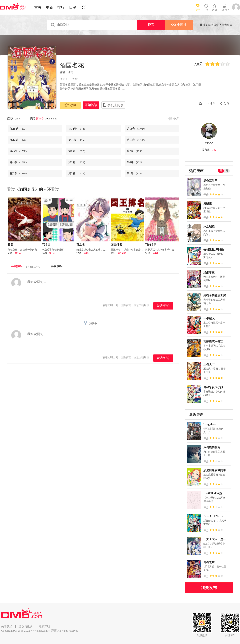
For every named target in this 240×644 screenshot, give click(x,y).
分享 (227, 103)
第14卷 (78, 129)
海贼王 (208, 204)
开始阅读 (91, 105)
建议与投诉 (26, 627)
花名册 (46, 245)
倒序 (176, 119)
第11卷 (78, 140)
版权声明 (44, 627)
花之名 (81, 245)
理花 (70, 72)
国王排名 (116, 245)
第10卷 (136, 140)
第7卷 (136, 151)
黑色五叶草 (210, 181)
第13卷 (136, 129)
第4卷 (136, 162)
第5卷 (77, 162)
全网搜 (179, 25)
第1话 (18, 253)
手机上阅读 (115, 105)
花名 (10, 245)
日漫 (73, 7)
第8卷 (77, 151)
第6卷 (19, 162)
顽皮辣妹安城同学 (215, 470)
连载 (14, 118)
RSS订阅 (210, 103)
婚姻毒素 (209, 272)
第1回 (52, 253)
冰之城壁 (209, 227)
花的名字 (151, 245)
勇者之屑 (209, 562)
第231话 (122, 253)
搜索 (151, 25)
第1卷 (136, 173)
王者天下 (209, 364)
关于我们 (7, 627)
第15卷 (40, 119)
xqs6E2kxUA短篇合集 (217, 493)
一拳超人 (209, 318)
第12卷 (20, 140)
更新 (49, 7)
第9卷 (19, 151)
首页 (38, 7)
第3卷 (19, 173)
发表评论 (163, 306)
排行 (61, 7)
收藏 (70, 105)
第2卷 (77, 173)
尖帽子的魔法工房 (215, 295)
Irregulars (209, 424)
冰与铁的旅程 (212, 447)
